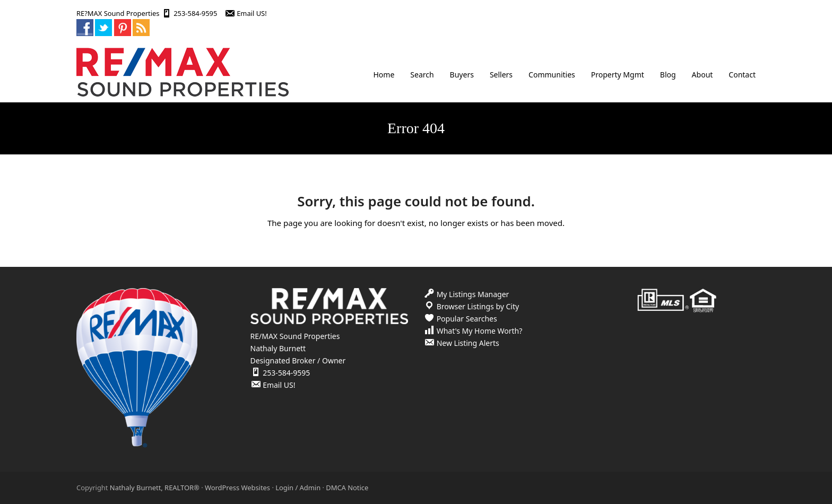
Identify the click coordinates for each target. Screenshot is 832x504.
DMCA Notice (347, 488)
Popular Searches (467, 319)
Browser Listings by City (478, 306)
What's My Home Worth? (480, 331)
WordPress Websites (237, 488)
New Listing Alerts (468, 343)
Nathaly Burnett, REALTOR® (155, 488)
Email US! (252, 13)
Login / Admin (298, 488)
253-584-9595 (195, 13)
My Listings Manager (473, 294)
